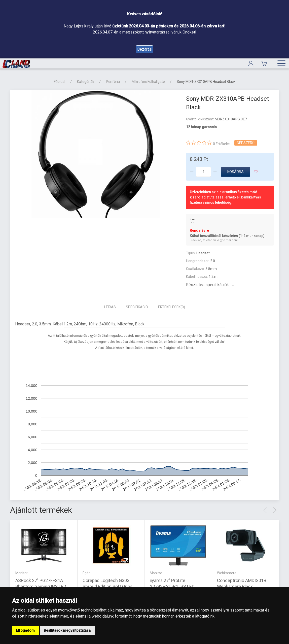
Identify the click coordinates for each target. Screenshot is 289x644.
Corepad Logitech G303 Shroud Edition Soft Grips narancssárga (108, 586)
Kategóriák (86, 82)
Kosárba (236, 172)
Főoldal (60, 82)
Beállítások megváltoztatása (67, 630)
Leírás (110, 307)
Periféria (113, 82)
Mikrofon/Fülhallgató (148, 82)
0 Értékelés (222, 144)
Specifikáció (137, 307)
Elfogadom (25, 630)
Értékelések (172, 307)
